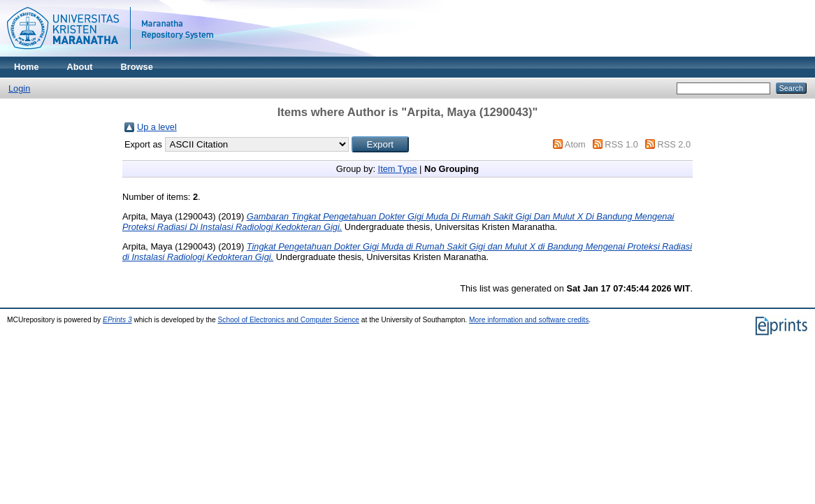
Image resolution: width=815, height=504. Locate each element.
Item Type (398, 169)
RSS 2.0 (674, 144)
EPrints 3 (117, 320)
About (80, 67)
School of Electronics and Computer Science (289, 320)
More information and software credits (529, 320)
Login (19, 88)
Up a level (157, 127)
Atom (575, 144)
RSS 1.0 (621, 144)
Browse (137, 67)
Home (27, 67)
